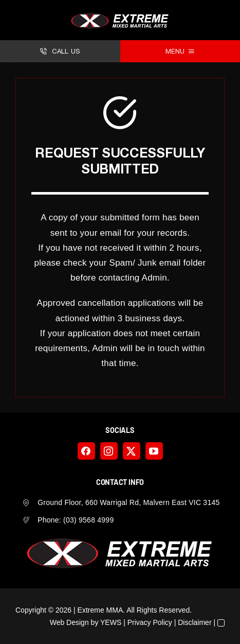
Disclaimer (195, 622)
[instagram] (109, 451)
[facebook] (86, 451)
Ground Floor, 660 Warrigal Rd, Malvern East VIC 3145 (128, 502)
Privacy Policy (150, 622)
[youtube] (154, 451)
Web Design (69, 622)
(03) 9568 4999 (88, 520)
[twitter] (132, 451)
